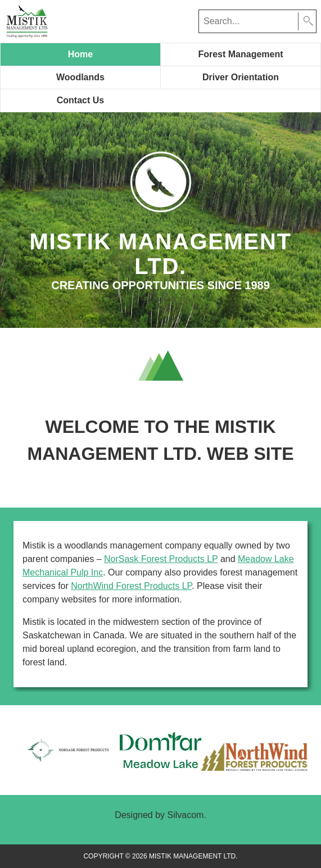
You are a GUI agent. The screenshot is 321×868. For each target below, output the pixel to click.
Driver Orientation (241, 77)
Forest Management (240, 54)
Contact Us (80, 100)
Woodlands (80, 77)
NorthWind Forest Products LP (131, 586)
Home (80, 54)
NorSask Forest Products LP (161, 559)
